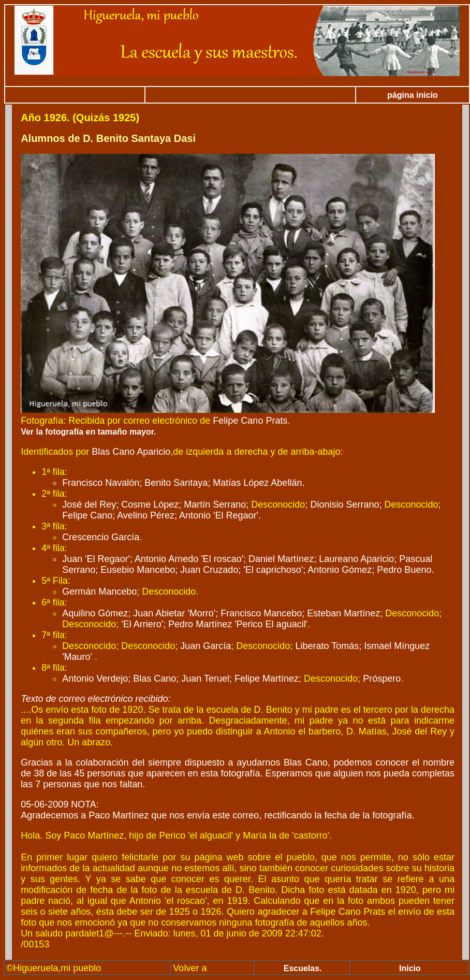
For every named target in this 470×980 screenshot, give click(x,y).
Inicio (410, 968)
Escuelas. (303, 968)
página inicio (413, 95)
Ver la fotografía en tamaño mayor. (88, 432)
